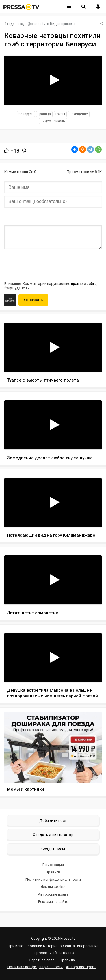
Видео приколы (63, 24)
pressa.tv (38, 24)
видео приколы (53, 121)
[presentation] (47, 265)
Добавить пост (53, 820)
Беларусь (26, 114)
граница (44, 114)
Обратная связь (43, 960)
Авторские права (53, 894)
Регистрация (53, 865)
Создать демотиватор (53, 835)
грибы (60, 114)
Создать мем (53, 849)
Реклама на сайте (53, 902)
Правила (53, 872)
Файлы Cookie (53, 887)
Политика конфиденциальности (53, 880)
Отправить (33, 300)
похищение (79, 114)
